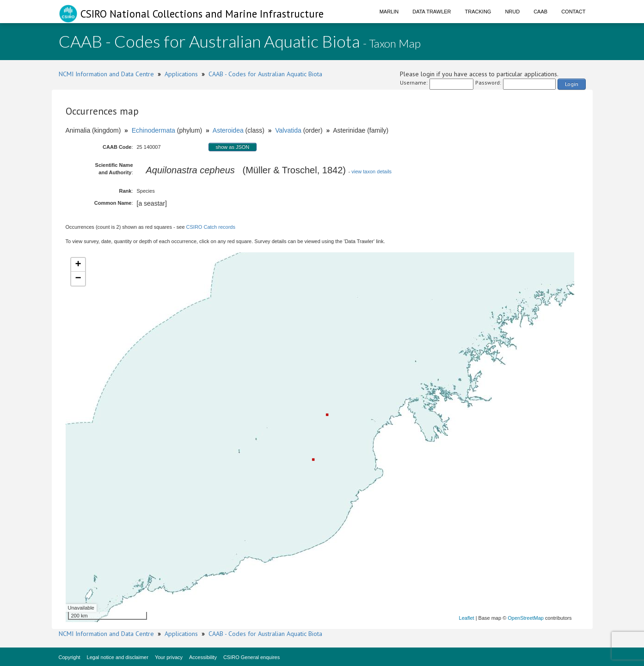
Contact (573, 12)
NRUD (512, 12)
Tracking (478, 12)
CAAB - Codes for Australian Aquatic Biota (265, 74)
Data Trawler (432, 12)
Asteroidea (228, 130)
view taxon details (371, 171)
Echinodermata (153, 130)
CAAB (540, 12)
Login (572, 84)
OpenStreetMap (526, 618)
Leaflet (467, 618)
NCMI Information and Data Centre (106, 74)
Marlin (389, 12)
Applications (181, 74)
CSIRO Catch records (211, 227)
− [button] (78, 279)
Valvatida (288, 130)
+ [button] (78, 265)
